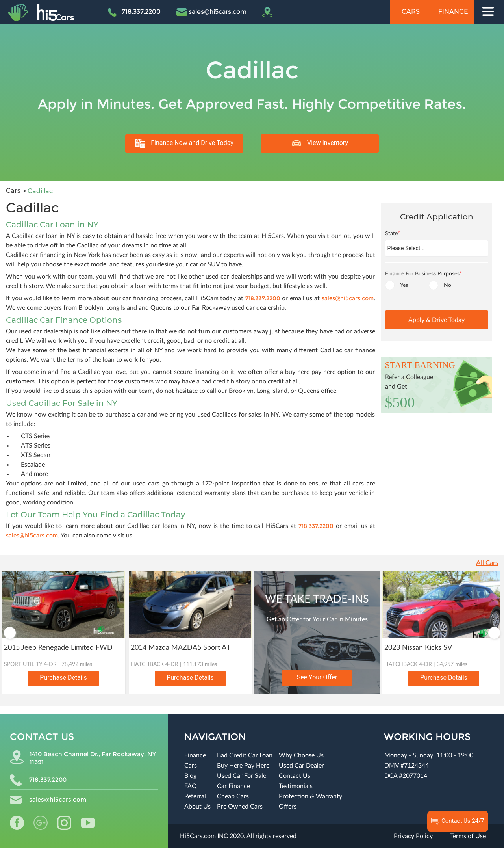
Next (494, 633)
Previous (10, 633)
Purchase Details (63, 678)
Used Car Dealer (301, 766)
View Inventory (320, 143)
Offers (288, 807)
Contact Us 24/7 (458, 821)
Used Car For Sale (242, 776)
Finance (453, 12)
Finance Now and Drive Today (184, 143)
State (393, 234)
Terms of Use (468, 836)
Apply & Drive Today (436, 320)
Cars (411, 12)
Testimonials (296, 786)
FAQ (191, 786)
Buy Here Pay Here (243, 766)
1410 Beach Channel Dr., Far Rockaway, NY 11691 (83, 758)
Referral (195, 796)
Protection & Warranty (310, 796)
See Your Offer (317, 677)
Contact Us (295, 776)
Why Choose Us (301, 755)
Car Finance (233, 786)
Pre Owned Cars (240, 807)
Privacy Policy (413, 836)
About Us (197, 807)
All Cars (487, 563)
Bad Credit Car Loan (245, 755)
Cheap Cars (233, 796)
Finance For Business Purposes (423, 274)
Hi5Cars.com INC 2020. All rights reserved (238, 836)
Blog (190, 776)
